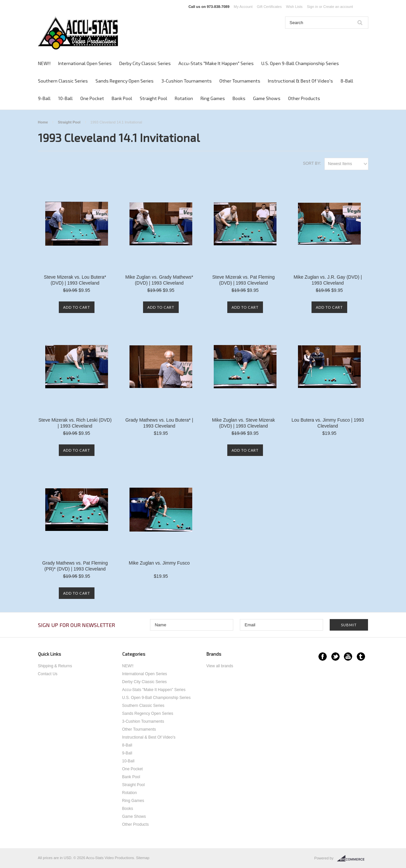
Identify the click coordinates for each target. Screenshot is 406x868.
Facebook (323, 657)
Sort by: (312, 163)
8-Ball (347, 81)
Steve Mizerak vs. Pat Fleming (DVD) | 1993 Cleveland (243, 280)
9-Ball (44, 98)
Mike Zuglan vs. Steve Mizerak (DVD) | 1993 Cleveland (244, 423)
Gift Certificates (269, 7)
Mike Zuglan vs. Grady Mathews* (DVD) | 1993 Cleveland (159, 280)
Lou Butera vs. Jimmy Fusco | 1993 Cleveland (328, 423)
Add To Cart (77, 307)
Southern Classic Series (63, 81)
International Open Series (85, 63)
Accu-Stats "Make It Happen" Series (216, 63)
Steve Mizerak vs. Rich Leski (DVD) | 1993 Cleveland (75, 423)
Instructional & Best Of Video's (300, 81)
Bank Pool (122, 98)
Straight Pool (153, 98)
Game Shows (267, 98)
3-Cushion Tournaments (186, 81)
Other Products (304, 98)
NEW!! (44, 63)
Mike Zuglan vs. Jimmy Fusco (159, 563)
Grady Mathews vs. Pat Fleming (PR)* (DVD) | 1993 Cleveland (75, 566)
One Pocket (92, 98)
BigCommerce (353, 858)
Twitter (335, 657)
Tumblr (361, 657)
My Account (243, 7)
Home (43, 122)
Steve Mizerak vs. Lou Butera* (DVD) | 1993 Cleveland (75, 280)
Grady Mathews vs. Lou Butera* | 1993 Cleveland (159, 423)
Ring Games (213, 98)
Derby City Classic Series (145, 63)
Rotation (184, 98)
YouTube (348, 657)
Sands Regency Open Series (125, 81)
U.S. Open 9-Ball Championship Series (300, 63)
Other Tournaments (240, 81)
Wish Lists (294, 7)
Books (239, 98)
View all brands (220, 666)
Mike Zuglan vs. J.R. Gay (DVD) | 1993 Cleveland (328, 280)
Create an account (338, 7)
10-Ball (65, 98)
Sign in (313, 7)
